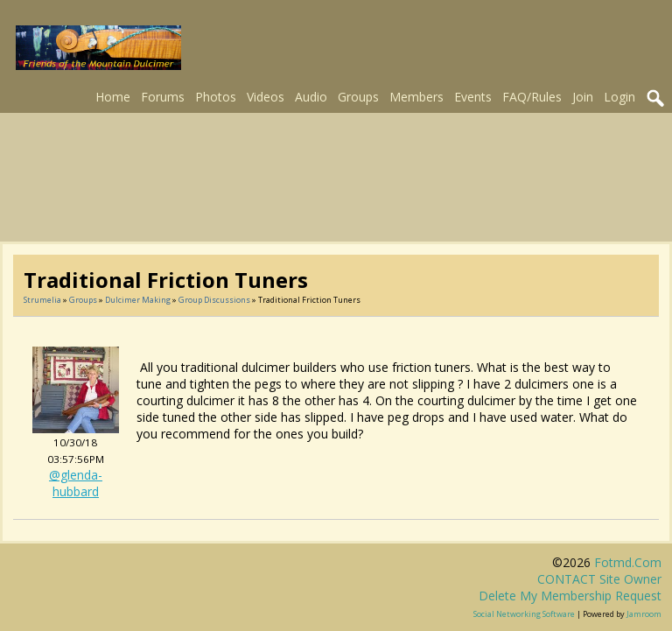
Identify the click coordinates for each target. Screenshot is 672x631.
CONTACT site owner (599, 579)
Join (583, 97)
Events (473, 97)
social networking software (524, 614)
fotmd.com (628, 562)
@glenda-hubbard (76, 483)
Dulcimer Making (138, 300)
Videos (266, 97)
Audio (311, 97)
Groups (358, 97)
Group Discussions (214, 300)
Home (113, 97)
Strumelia (42, 300)
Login (619, 97)
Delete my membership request (570, 596)
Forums (163, 97)
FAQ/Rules (532, 97)
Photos (216, 97)
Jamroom (644, 614)
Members (416, 97)
